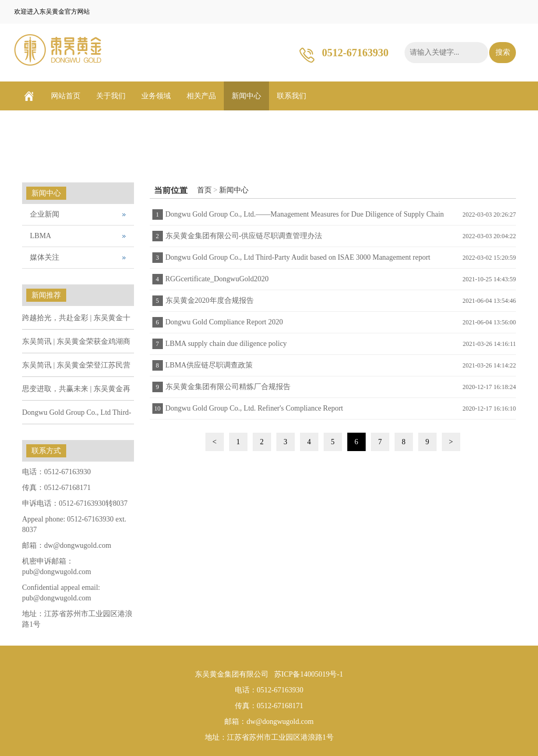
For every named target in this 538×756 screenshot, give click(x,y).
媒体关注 (45, 257)
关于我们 (111, 96)
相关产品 (201, 96)
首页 (204, 190)
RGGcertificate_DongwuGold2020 (217, 279)
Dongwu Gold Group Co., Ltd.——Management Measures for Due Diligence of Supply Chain (305, 214)
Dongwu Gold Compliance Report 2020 (224, 322)
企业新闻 (45, 214)
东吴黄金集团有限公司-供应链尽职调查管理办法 (244, 236)
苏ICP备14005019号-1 (309, 674)
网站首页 (66, 96)
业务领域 (156, 96)
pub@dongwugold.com (57, 572)
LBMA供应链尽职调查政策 (209, 365)
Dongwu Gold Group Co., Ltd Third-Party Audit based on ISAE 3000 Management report (298, 257)
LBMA (40, 236)
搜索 (503, 52)
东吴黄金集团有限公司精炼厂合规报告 (228, 387)
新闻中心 (246, 96)
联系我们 (292, 96)
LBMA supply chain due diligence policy (226, 344)
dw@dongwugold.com (78, 545)
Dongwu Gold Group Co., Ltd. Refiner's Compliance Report (254, 408)
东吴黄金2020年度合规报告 (210, 300)
